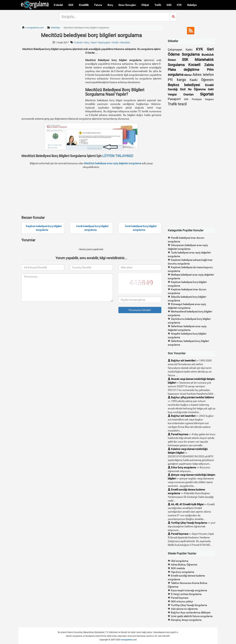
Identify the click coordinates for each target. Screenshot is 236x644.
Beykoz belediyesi (184, 85)
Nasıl (94, 42)
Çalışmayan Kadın (180, 50)
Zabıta (209, 65)
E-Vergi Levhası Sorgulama (186, 594)
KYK (179, 5)
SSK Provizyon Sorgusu (199, 99)
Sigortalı (207, 94)
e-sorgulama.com (35, 28)
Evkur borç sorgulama (183, 467)
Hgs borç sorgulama (183, 572)
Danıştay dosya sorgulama (186, 620)
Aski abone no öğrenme (184, 609)
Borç (110, 5)
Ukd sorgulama (180, 561)
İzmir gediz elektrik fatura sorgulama (192, 616)
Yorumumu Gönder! (140, 310)
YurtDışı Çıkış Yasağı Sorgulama (189, 523)
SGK (71, 5)
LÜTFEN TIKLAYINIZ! (118, 156)
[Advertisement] (52, 84)
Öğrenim (207, 80)
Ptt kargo (177, 80)
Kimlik (115, 42)
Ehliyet (145, 5)
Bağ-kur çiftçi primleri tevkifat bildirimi (192, 397)
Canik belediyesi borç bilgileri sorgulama (92, 228)
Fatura (98, 5)
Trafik (158, 5)
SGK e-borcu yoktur (182, 601)
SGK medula (178, 568)
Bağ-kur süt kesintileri (183, 361)
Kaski (194, 80)
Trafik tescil (177, 104)
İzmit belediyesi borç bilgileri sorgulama (141, 228)
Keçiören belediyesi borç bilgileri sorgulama (44, 228)
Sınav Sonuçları (127, 5)
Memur (188, 75)
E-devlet (58, 5)
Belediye (192, 5)
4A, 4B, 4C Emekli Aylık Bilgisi (187, 504)
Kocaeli (194, 65)
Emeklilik (84, 5)
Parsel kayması (180, 434)
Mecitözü (125, 42)
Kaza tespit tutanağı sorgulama (189, 590)
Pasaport (174, 99)
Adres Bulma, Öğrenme (184, 565)
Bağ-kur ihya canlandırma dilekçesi (191, 612)
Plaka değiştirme (184, 70)
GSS (169, 5)
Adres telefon (203, 75)
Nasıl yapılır (104, 42)
